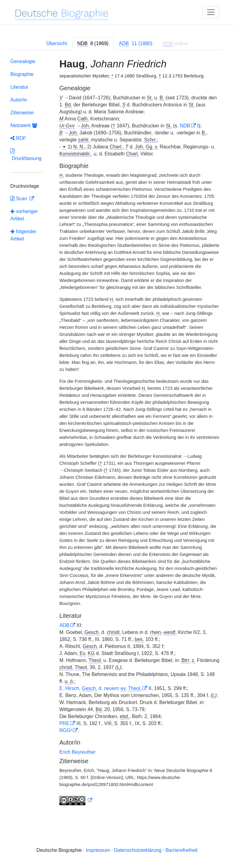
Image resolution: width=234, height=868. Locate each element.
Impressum (98, 850)
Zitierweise (22, 113)
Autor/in (19, 100)
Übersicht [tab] (57, 43)
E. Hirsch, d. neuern (101, 688)
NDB (185, 126)
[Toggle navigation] (211, 12)
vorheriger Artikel (24, 215)
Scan (19, 199)
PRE (64, 723)
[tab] (93, 44)
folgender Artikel (23, 235)
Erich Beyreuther (78, 752)
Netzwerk (24, 125)
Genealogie (23, 61)
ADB (64, 625)
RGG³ (66, 730)
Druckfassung (26, 155)
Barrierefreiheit (181, 850)
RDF (18, 138)
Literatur (19, 87)
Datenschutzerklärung (138, 850)
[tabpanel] (117, 433)
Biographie (22, 74)
